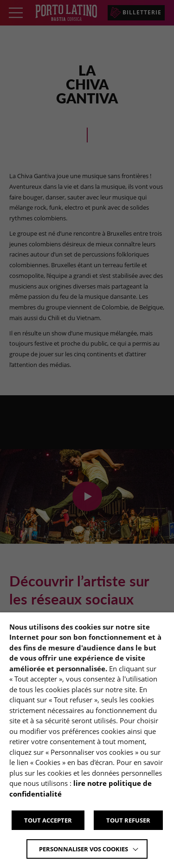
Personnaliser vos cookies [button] (84, 849)
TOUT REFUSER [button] (128, 820)
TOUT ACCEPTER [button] (48, 820)
